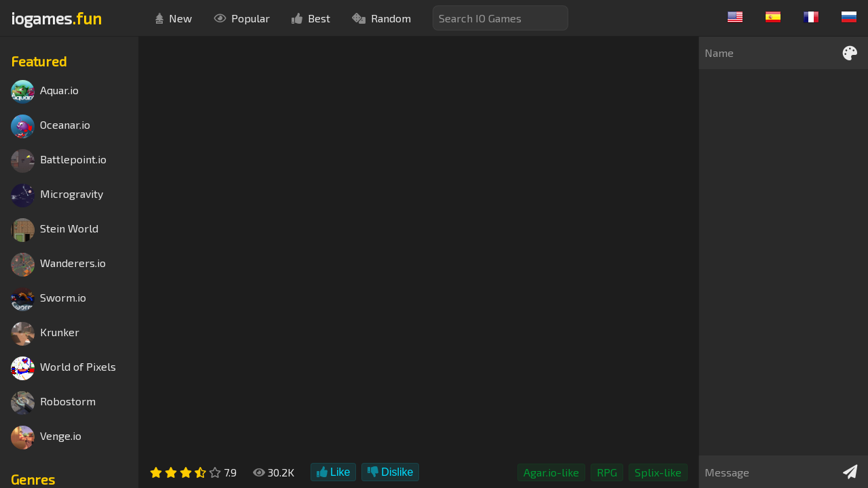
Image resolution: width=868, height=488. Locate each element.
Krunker (45, 334)
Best (311, 18)
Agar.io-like (551, 472)
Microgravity (57, 196)
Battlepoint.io (59, 161)
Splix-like (658, 472)
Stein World (55, 230)
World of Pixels (63, 368)
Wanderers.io (58, 265)
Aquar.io (45, 92)
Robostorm (53, 403)
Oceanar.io (51, 126)
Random (381, 18)
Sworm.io (48, 299)
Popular (242, 18)
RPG (607, 472)
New (174, 18)
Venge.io (46, 438)
